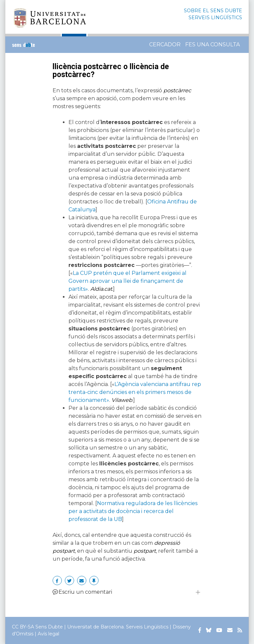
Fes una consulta (212, 44)
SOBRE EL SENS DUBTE (213, 11)
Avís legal (48, 634)
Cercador (165, 44)
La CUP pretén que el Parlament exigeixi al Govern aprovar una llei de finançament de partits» (127, 281)
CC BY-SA (23, 627)
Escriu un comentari (82, 592)
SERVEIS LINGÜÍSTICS (215, 18)
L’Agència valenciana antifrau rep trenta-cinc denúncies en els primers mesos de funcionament (135, 392)
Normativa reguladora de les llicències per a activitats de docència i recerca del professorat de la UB (133, 511)
